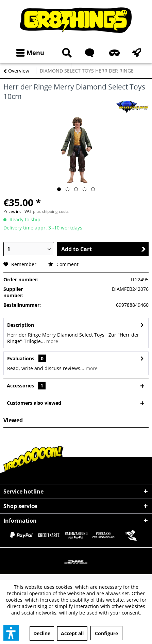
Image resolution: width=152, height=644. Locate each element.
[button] (11, 633)
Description (21, 325)
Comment (63, 264)
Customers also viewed (34, 403)
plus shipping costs (51, 211)
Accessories (26, 386)
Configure (106, 633)
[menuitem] (29, 53)
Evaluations (21, 358)
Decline (42, 633)
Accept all (72, 633)
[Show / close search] (66, 53)
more (52, 341)
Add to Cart (104, 249)
